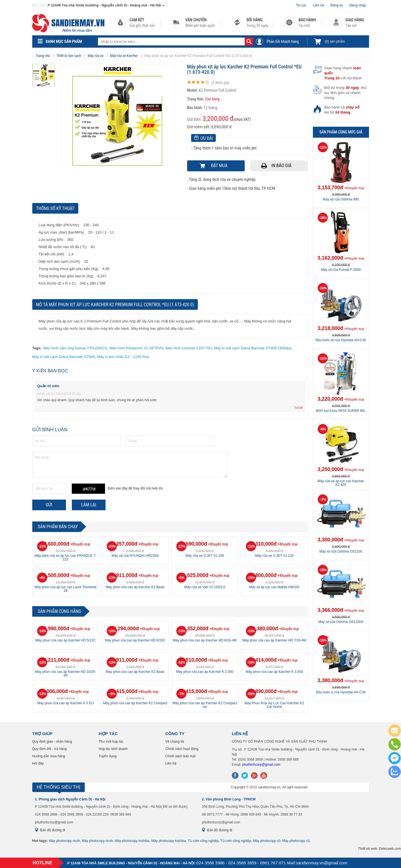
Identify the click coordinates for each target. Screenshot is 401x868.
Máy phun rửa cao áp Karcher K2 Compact (135, 703)
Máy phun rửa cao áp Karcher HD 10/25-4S (66, 674)
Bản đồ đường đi (53, 830)
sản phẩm (335, 41)
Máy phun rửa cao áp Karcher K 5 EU (66, 703)
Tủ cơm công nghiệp (203, 841)
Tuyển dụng (108, 756)
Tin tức (301, 5)
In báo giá (281, 166)
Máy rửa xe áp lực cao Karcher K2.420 (341, 483)
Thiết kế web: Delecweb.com (379, 849)
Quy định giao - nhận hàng (52, 742)
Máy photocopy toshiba (132, 841)
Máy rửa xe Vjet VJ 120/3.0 (205, 587)
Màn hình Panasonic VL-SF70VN (136, 348)
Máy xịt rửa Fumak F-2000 (341, 270)
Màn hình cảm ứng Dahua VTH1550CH (75, 348)
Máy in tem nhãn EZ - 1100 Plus (123, 357)
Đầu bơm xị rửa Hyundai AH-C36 (341, 692)
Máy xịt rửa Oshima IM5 (341, 199)
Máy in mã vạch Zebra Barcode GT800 (64, 357)
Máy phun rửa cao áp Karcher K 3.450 (274, 672)
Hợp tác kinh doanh (113, 749)
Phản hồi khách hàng (283, 41)
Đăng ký (337, 5)
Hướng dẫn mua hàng (49, 756)
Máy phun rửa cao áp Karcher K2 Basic (135, 587)
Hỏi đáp (38, 763)
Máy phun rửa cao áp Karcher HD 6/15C (135, 640)
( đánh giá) (220, 83)
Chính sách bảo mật (180, 756)
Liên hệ (318, 5)
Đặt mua (219, 166)
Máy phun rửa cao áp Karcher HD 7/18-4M (274, 640)
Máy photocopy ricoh (64, 841)
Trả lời (298, 408)
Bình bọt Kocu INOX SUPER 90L (341, 411)
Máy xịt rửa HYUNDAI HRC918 (135, 556)
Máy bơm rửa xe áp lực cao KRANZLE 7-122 (66, 557)
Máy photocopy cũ (267, 841)
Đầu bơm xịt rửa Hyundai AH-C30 (341, 340)
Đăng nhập (358, 5)
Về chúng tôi (175, 742)
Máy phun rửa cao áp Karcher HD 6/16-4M (205, 640)
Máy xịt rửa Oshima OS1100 (341, 551)
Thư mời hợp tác (111, 742)
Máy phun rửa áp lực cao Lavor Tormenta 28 (66, 589)
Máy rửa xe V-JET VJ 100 (205, 556)
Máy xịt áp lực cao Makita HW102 (274, 587)
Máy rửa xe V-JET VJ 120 (274, 556)
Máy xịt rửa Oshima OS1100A (341, 622)
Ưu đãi (204, 138)
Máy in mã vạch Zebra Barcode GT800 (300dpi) (253, 348)
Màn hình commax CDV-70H (189, 348)
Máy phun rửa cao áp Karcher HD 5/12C (66, 640)
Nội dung (130, 465)
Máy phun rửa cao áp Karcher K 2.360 (205, 672)
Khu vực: (40, 5)
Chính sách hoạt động (182, 749)
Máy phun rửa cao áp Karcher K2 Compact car (205, 705)
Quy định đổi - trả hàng (50, 749)
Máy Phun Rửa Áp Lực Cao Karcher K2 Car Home (274, 705)
